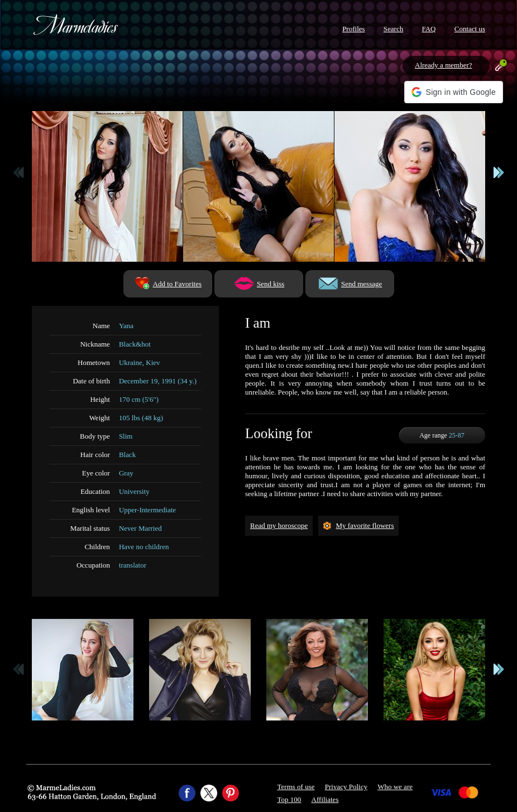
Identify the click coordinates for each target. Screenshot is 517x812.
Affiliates (325, 799)
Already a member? (444, 65)
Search (393, 29)
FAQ (429, 29)
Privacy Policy (346, 787)
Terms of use (296, 787)
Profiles (353, 29)
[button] (454, 92)
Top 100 (289, 799)
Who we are (395, 787)
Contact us (470, 29)
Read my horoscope (279, 525)
